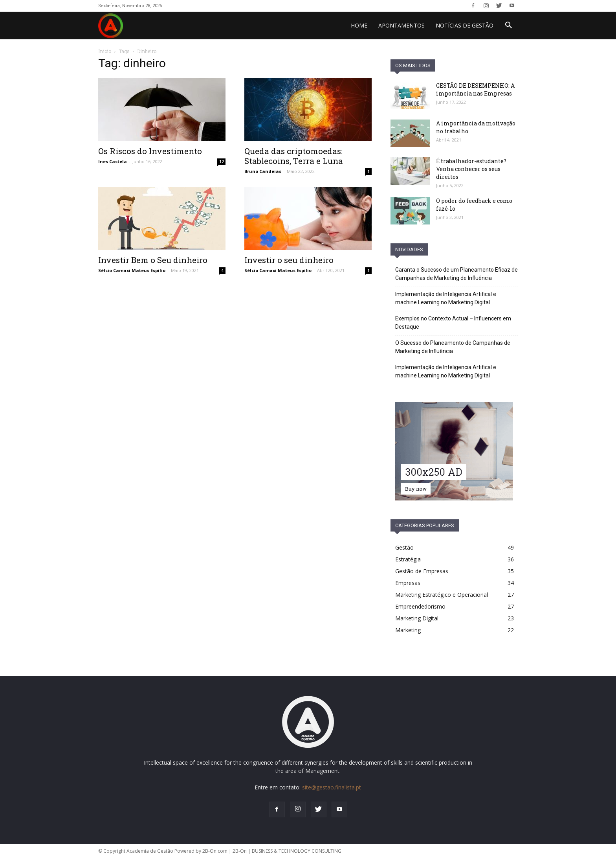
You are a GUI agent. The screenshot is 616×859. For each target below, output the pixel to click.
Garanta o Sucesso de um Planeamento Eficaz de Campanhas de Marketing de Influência (456, 274)
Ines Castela (113, 161)
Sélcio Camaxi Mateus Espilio (132, 270)
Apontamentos (401, 25)
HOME (359, 25)
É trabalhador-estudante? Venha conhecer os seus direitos (471, 169)
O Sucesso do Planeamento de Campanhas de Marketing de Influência (453, 347)
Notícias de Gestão (465, 25)
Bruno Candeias (263, 171)
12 (222, 162)
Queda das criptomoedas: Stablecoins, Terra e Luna (294, 156)
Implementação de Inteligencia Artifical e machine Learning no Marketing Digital (446, 298)
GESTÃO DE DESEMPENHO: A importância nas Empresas (475, 89)
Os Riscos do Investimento (150, 151)
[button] (508, 26)
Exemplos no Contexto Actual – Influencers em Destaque (453, 323)
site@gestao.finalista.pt (332, 787)
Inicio (105, 51)
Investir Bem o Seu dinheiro (153, 260)
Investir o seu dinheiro (289, 260)
